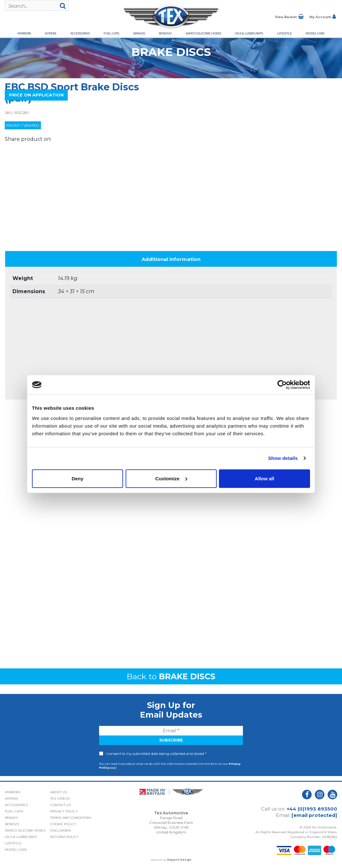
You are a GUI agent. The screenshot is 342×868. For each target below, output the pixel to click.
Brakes (139, 33)
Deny (78, 478)
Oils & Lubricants (249, 33)
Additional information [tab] (171, 259)
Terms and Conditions (71, 818)
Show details (283, 458)
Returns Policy (64, 837)
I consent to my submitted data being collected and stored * (156, 754)
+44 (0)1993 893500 (312, 809)
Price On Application (36, 95)
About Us (58, 792)
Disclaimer (60, 830)
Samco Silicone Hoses (203, 33)
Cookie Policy (63, 824)
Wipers (51, 33)
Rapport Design (179, 860)
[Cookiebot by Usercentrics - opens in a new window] (282, 385)
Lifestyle (284, 33)
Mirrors (24, 33)
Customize (171, 478)
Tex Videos (60, 799)
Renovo (165, 33)
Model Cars (315, 33)
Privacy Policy (64, 811)
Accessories (80, 33)
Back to (171, 676)
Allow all (264, 478)
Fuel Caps (111, 33)
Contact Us (60, 805)
